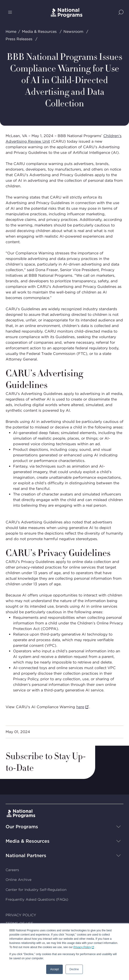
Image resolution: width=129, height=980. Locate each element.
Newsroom (73, 32)
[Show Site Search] (121, 13)
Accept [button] (54, 969)
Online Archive (19, 880)
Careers (12, 870)
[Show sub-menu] (119, 827)
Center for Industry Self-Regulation (36, 890)
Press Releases (19, 39)
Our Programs (22, 827)
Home (11, 32)
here (80, 707)
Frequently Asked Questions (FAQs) (37, 899)
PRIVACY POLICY (21, 915)
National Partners (26, 855)
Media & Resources (39, 32)
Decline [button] (74, 969)
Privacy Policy (82, 947)
